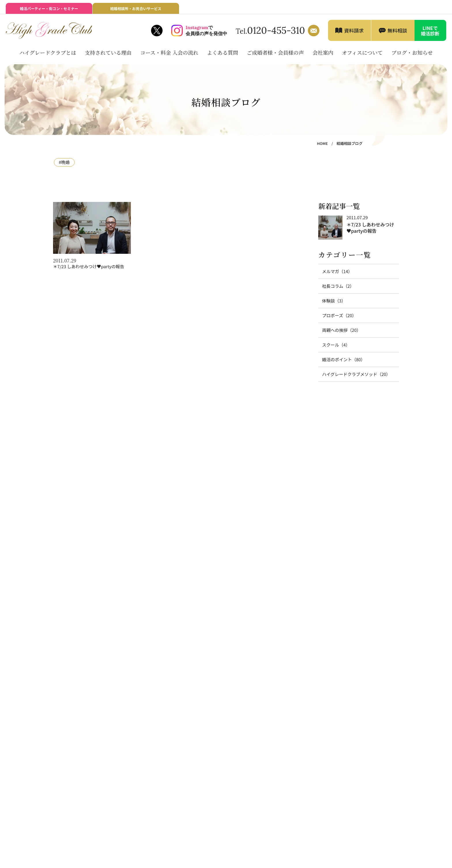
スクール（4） (334, 345)
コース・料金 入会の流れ (169, 56)
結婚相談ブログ (351, 147)
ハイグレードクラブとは (48, 56)
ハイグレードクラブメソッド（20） (352, 373)
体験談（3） (332, 302)
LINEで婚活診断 (430, 34)
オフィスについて (362, 56)
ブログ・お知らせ (412, 56)
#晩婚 (64, 166)
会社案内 (323, 56)
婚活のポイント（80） (341, 359)
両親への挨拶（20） (339, 331)
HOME (326, 147)
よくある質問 (223, 56)
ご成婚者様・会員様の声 (275, 56)
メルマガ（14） (335, 274)
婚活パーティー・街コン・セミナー (49, 11)
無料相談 (397, 34)
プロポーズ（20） (337, 316)
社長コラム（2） (336, 288)
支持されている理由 (108, 56)
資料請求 (354, 34)
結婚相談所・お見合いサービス (136, 11)
